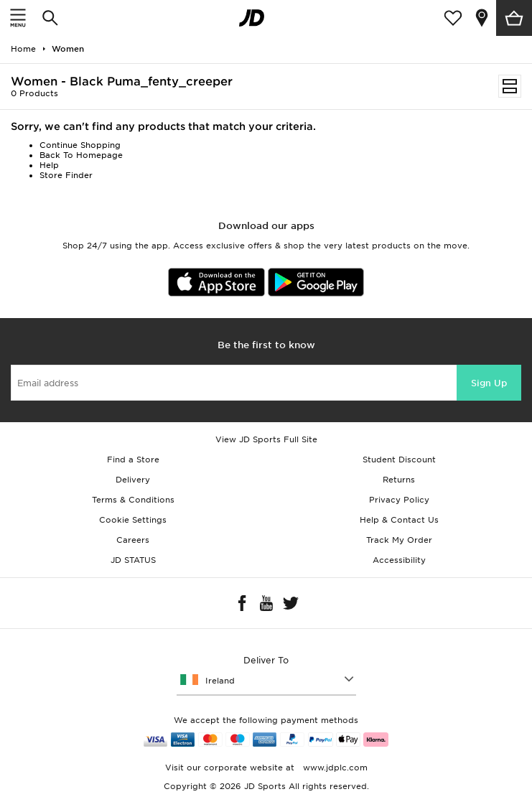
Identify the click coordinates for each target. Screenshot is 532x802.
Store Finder (66, 175)
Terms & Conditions (133, 500)
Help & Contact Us (399, 520)
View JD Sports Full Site (266, 439)
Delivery (133, 480)
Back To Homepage (81, 155)
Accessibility (399, 560)
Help (49, 165)
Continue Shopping (80, 145)
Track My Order (399, 540)
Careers (133, 540)
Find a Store (133, 460)
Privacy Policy (399, 500)
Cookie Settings (133, 520)
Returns (399, 480)
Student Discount (399, 460)
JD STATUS (133, 560)
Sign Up (489, 383)
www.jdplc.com (334, 768)
